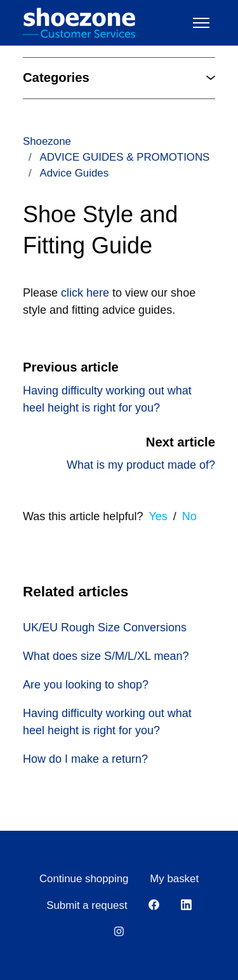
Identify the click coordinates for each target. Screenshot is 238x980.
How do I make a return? (85, 759)
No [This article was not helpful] (189, 516)
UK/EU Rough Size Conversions (105, 628)
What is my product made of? (141, 465)
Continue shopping (84, 879)
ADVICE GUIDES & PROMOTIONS (124, 157)
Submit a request (87, 905)
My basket (174, 879)
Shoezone (47, 141)
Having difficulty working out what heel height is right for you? (107, 722)
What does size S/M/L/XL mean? (106, 656)
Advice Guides (74, 173)
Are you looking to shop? (86, 685)
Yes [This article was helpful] (158, 516)
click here (83, 293)
